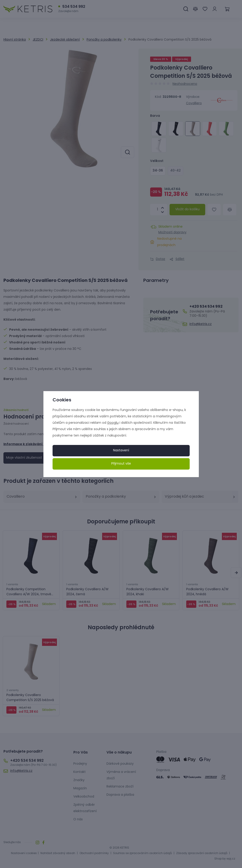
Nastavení (121, 451)
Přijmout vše (121, 464)
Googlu (113, 423)
